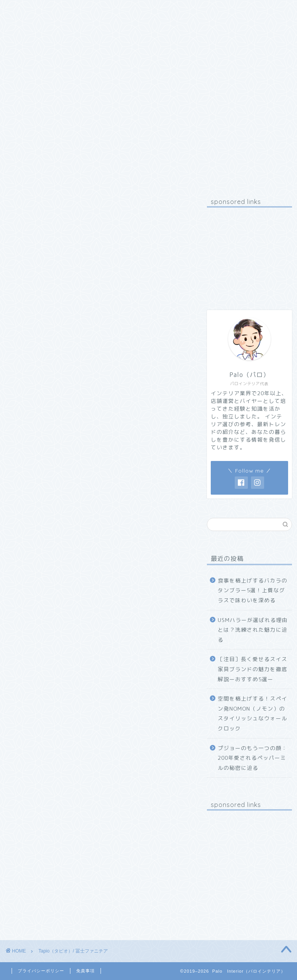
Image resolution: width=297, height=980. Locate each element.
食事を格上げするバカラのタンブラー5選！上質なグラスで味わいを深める (253, 590)
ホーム (26, 10)
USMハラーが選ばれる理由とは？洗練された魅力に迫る (253, 630)
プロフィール (72, 10)
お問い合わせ (126, 10)
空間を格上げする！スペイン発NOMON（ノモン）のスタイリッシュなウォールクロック (253, 713)
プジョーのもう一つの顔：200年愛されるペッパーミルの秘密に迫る (253, 758)
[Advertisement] (249, 252)
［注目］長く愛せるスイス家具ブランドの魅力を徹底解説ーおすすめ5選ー (253, 669)
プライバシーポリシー (41, 971)
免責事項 (85, 971)
